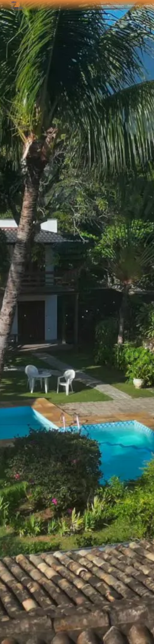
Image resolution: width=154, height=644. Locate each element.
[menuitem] (100, 6)
